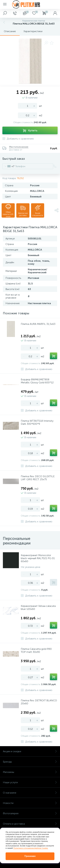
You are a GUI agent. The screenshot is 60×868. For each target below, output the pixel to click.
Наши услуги (30, 782)
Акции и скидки (30, 751)
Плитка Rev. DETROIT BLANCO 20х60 (39, 702)
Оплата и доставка (30, 824)
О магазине (30, 793)
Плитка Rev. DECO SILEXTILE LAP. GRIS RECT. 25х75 (38, 478)
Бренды (30, 762)
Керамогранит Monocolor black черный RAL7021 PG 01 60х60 (38, 558)
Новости (30, 803)
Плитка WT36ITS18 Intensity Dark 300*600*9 (37, 422)
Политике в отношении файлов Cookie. (31, 848)
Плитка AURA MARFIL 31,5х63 (38, 324)
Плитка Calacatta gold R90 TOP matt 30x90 (36, 650)
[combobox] (8, 166)
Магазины (30, 772)
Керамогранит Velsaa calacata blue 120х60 (38, 607)
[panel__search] (5, 13)
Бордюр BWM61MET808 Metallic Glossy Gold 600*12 (37, 381)
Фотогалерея (30, 813)
